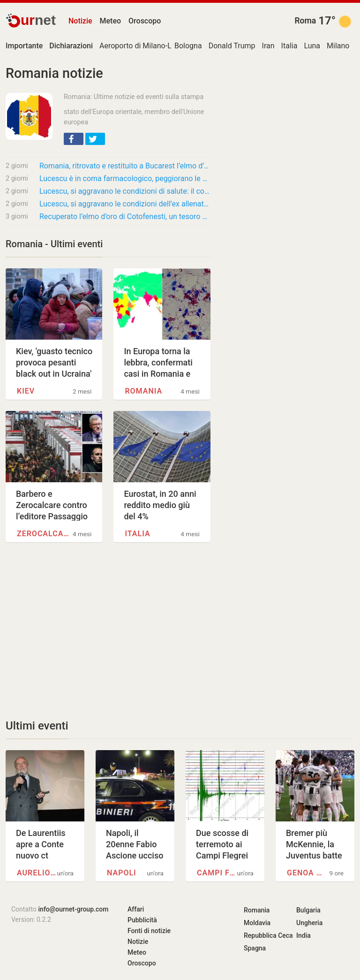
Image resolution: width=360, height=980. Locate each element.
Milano (338, 46)
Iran (268, 46)
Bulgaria (308, 910)
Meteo (111, 21)
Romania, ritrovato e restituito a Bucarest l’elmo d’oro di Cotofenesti (125, 166)
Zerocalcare (43, 534)
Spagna (255, 948)
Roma (305, 21)
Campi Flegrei (217, 873)
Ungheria (309, 923)
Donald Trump (232, 46)
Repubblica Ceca (268, 935)
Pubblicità (142, 920)
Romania (143, 391)
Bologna (188, 46)
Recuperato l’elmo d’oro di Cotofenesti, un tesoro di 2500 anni (125, 217)
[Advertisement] (108, 631)
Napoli (122, 873)
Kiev (26, 391)
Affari (136, 909)
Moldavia (257, 923)
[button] (74, 139)
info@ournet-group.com (74, 909)
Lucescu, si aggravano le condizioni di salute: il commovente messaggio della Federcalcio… (125, 191)
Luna (312, 46)
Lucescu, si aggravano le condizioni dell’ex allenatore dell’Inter (125, 204)
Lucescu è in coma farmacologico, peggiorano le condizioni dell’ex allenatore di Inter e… (125, 179)
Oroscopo (145, 21)
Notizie (80, 21)
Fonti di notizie (149, 931)
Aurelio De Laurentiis (37, 873)
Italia (289, 46)
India (304, 935)
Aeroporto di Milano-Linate (144, 46)
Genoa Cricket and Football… (307, 873)
